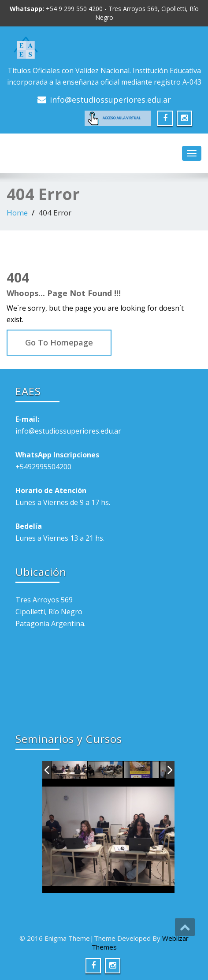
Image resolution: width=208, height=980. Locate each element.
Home (17, 213)
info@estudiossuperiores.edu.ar (110, 100)
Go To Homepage (59, 342)
